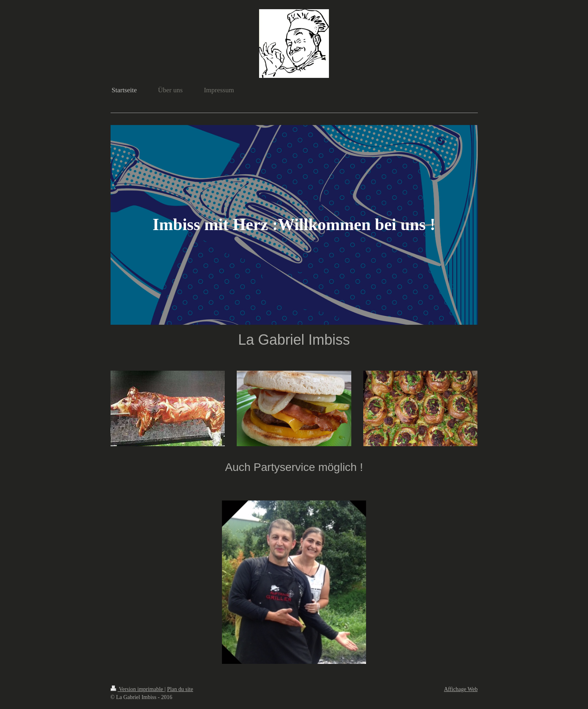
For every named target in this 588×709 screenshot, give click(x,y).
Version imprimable (138, 689)
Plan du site (180, 689)
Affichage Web (461, 689)
